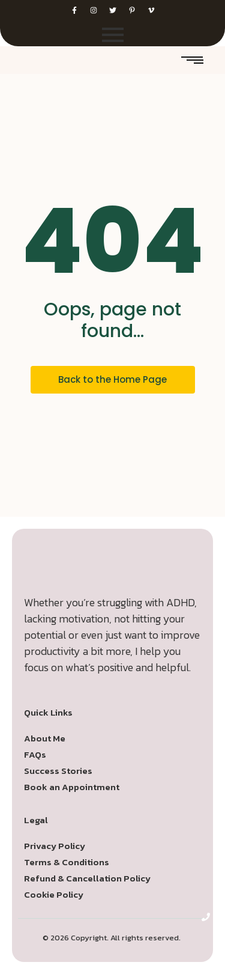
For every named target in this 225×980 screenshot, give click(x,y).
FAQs (35, 754)
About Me (45, 738)
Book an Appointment (72, 787)
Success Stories (58, 771)
